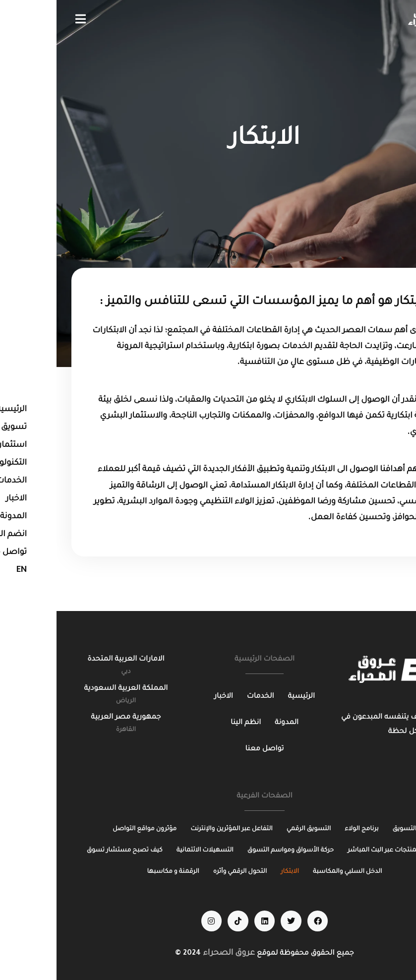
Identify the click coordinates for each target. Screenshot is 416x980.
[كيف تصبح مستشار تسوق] (68, 851)
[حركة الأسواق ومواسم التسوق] (234, 851)
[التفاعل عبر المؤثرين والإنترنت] (175, 829)
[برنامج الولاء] (305, 829)
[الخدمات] (204, 697)
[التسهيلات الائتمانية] (149, 851)
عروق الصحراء (172, 953)
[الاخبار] (167, 697)
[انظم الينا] (189, 723)
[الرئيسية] (245, 697)
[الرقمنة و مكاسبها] (117, 872)
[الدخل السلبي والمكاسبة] (291, 872)
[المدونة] (230, 723)
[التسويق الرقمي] (252, 829)
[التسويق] (348, 829)
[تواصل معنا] (208, 750)
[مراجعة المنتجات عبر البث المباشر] (338, 851)
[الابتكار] (233, 872)
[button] (24, 19)
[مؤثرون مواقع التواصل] (88, 829)
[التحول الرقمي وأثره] (184, 872)
